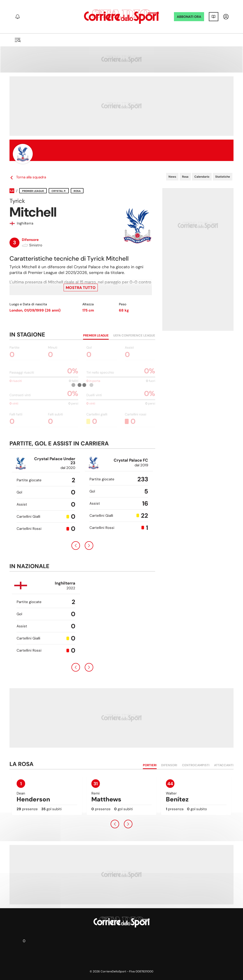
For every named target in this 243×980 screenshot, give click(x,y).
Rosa (185, 177)
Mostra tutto (81, 288)
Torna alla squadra (28, 177)
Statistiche (223, 177)
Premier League (33, 191)
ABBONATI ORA (189, 17)
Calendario (202, 177)
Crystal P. (59, 191)
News (172, 177)
